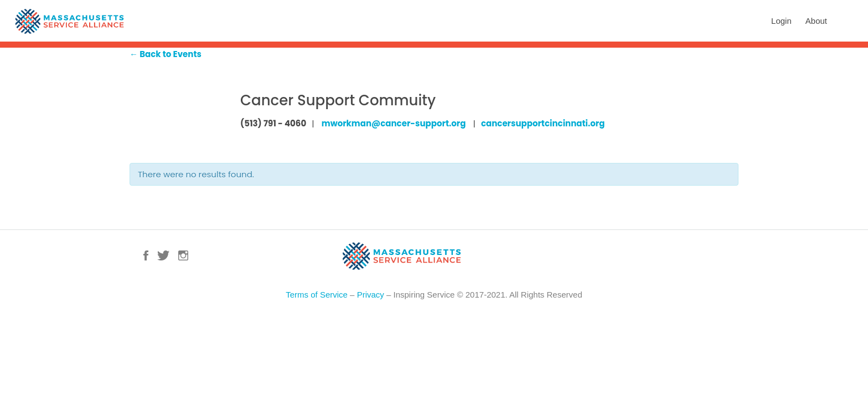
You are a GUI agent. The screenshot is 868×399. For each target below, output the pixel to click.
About (816, 21)
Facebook (146, 255)
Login (781, 21)
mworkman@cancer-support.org (394, 123)
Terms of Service (317, 295)
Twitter (163, 255)
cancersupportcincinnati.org (543, 123)
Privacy (371, 295)
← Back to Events (166, 54)
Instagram (183, 255)
